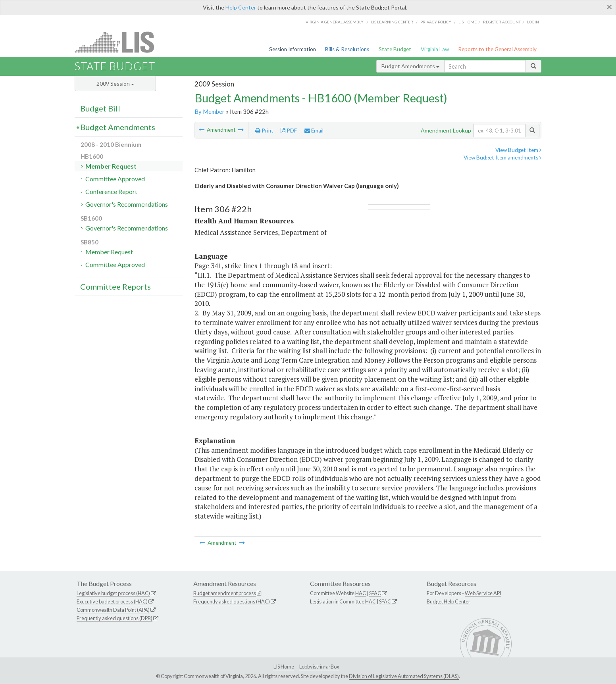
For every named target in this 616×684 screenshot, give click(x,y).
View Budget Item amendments (502, 158)
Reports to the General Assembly (497, 49)
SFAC (375, 593)
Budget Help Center (449, 601)
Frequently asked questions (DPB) (115, 618)
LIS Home (284, 667)
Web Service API (483, 593)
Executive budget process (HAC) (112, 601)
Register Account (502, 22)
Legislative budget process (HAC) (113, 593)
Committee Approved (115, 179)
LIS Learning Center (392, 22)
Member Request (111, 166)
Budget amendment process (225, 593)
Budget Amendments (410, 66)
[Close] (609, 7)
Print (264, 131)
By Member (210, 111)
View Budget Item (518, 150)
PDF (289, 131)
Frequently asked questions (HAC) (232, 601)
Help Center (241, 7)
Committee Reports (115, 286)
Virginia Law (435, 49)
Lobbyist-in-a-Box (319, 667)
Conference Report (111, 191)
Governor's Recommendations (127, 204)
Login (533, 22)
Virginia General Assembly (335, 22)
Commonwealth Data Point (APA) (113, 610)
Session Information (293, 49)
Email (314, 131)
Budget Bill (100, 108)
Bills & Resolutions (347, 49)
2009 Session (115, 84)
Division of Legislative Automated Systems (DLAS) (404, 676)
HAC (361, 593)
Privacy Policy (436, 22)
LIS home (468, 22)
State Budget (395, 49)
